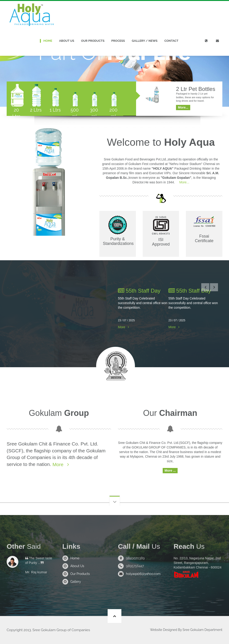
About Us (67, 41)
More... (184, 182)
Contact (171, 41)
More (122, 327)
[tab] (16, 99)
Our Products (93, 41)
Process (118, 41)
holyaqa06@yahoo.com (143, 574)
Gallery (76, 582)
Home (48, 41)
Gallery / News (145, 41)
